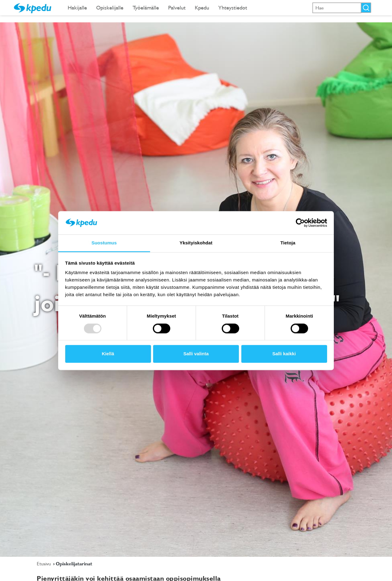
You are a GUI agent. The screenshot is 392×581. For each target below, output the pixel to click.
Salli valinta (196, 354)
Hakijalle (77, 8)
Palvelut (177, 8)
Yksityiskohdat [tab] (196, 243)
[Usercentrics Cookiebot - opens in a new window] (300, 223)
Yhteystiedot (233, 8)
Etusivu (44, 564)
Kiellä (108, 354)
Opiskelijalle (110, 8)
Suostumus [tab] (104, 243)
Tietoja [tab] (288, 243)
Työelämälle (146, 8)
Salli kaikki (284, 354)
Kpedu (202, 8)
